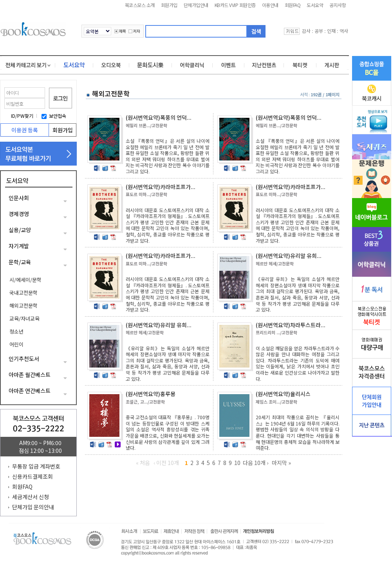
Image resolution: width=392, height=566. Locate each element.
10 (237, 463)
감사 (306, 31)
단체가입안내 (196, 5)
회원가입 (169, 5)
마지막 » (281, 463)
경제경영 (19, 214)
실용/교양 (20, 230)
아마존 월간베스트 (30, 375)
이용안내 (270, 5)
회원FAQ (293, 5)
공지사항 (338, 5)
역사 (344, 31)
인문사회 (19, 198)
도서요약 (315, 5)
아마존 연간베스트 (30, 391)
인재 (331, 31)
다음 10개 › (256, 463)
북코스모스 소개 (140, 5)
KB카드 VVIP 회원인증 (235, 5)
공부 (319, 31)
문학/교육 (20, 262)
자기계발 (19, 246)
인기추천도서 (24, 359)
